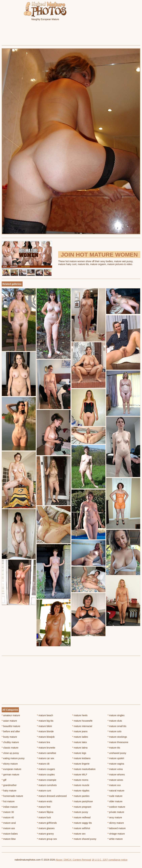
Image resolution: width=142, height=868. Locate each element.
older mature (115, 801)
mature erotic (45, 801)
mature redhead (81, 817)
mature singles (116, 715)
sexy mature (115, 817)
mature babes (10, 834)
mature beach (45, 715)
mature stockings (117, 737)
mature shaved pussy (84, 839)
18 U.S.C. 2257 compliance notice (110, 860)
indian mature (10, 807)
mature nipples (81, 791)
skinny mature (116, 823)
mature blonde (45, 731)
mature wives (115, 780)
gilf (4, 780)
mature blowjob (46, 737)
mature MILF (80, 775)
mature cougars (46, 769)
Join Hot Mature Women (99, 255)
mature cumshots (47, 785)
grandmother (9, 785)
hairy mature (9, 791)
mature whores (116, 775)
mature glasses (46, 828)
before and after (11, 731)
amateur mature (11, 715)
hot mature (8, 801)
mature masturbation (84, 769)
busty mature (9, 737)
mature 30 (8, 812)
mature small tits (117, 726)
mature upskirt (116, 758)
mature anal (9, 823)
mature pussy (80, 812)
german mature (10, 775)
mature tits (114, 748)
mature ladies (80, 737)
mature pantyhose (83, 801)
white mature (115, 839)
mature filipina (45, 812)
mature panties (81, 796)
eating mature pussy (13, 758)
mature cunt (44, 791)
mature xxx (114, 785)
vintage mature (116, 834)
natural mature (116, 791)
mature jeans (80, 731)
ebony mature (10, 764)
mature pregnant (82, 807)
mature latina (80, 748)
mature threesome (118, 742)
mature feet (44, 807)
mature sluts (115, 721)
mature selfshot (81, 828)
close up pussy (10, 753)
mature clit (43, 764)
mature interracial (82, 726)
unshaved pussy (117, 753)
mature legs (79, 753)
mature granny (45, 834)
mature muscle (81, 785)
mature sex (79, 834)
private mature (116, 812)
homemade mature (12, 796)
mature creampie (47, 780)
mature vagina (116, 764)
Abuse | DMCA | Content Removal (73, 860)
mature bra (43, 742)
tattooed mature (117, 828)
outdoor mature (116, 807)
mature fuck (44, 817)
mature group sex (47, 839)
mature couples (46, 775)
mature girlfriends (47, 823)
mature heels (80, 715)
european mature (11, 769)
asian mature (9, 721)
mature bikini (44, 726)
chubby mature (10, 742)
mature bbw (9, 839)
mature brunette (46, 748)
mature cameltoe (47, 753)
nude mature (115, 796)
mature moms (80, 780)
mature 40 (8, 817)
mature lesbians (81, 758)
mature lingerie (81, 764)
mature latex (80, 742)
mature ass (8, 828)
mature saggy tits (82, 823)
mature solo (115, 731)
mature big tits (45, 721)
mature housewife (82, 721)
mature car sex (46, 758)
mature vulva (115, 769)
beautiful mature (11, 726)
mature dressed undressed (52, 796)
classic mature (10, 748)
